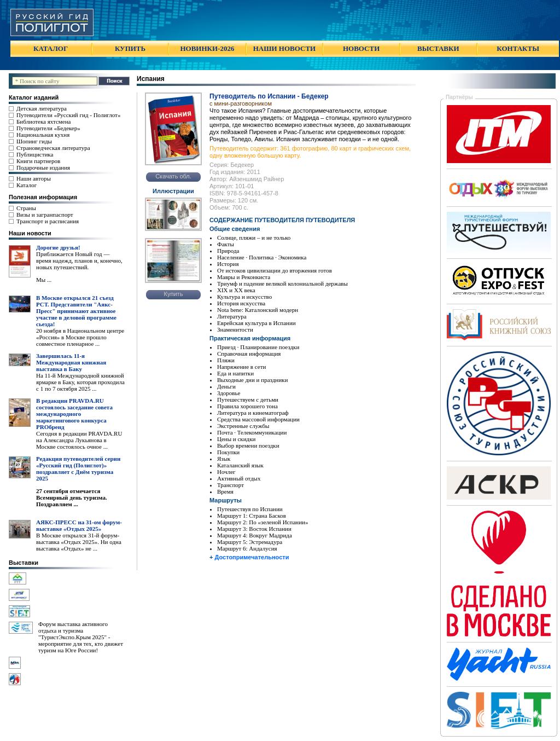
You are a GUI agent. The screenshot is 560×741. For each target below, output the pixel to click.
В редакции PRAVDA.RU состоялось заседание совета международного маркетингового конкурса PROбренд (74, 414)
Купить (174, 294)
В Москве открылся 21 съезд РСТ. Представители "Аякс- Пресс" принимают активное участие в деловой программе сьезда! (76, 311)
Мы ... (44, 280)
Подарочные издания (43, 167)
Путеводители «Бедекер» (48, 128)
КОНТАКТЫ (518, 48)
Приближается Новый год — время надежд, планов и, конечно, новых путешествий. (79, 260)
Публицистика (35, 154)
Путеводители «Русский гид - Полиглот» (68, 115)
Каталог (27, 185)
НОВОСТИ (361, 48)
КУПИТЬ (130, 48)
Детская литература (42, 108)
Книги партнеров (38, 161)
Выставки (24, 563)
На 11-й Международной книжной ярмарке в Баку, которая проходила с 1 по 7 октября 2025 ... (80, 382)
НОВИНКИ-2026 (207, 48)
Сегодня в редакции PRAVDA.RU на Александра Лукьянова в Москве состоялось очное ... (79, 440)
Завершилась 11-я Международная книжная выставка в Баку (71, 362)
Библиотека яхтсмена (43, 121)
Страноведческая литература (53, 148)
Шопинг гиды (34, 141)
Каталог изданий (34, 97)
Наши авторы (34, 178)
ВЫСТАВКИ (438, 48)
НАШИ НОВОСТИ (284, 48)
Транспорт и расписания (48, 221)
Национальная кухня (43, 135)
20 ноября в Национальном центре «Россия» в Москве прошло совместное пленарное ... (80, 337)
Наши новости (30, 233)
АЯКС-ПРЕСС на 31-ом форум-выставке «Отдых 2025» (79, 525)
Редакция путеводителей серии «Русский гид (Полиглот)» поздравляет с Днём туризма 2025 (78, 468)
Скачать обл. (173, 176)
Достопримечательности (252, 557)
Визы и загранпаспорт (45, 215)
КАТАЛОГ (51, 48)
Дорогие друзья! (58, 247)
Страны (26, 208)
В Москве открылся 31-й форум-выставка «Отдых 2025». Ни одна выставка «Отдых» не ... (79, 542)
